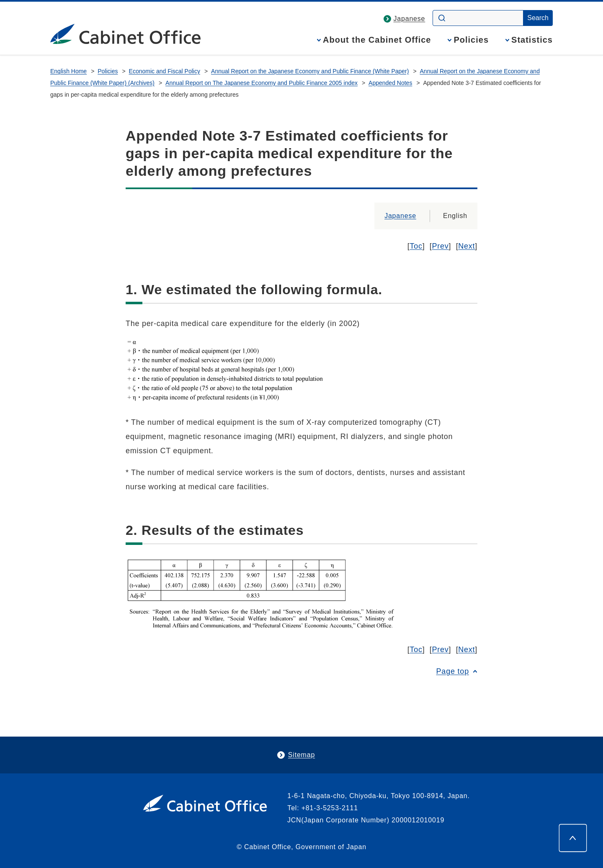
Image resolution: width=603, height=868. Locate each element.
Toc (416, 246)
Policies (471, 40)
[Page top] (573, 838)
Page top (453, 671)
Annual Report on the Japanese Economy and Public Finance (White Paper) (310, 71)
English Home (68, 71)
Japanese (410, 19)
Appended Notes (390, 83)
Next (466, 246)
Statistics (532, 40)
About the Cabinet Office (377, 40)
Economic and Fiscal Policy (165, 71)
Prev (441, 246)
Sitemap (301, 755)
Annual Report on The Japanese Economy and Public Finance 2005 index (262, 83)
